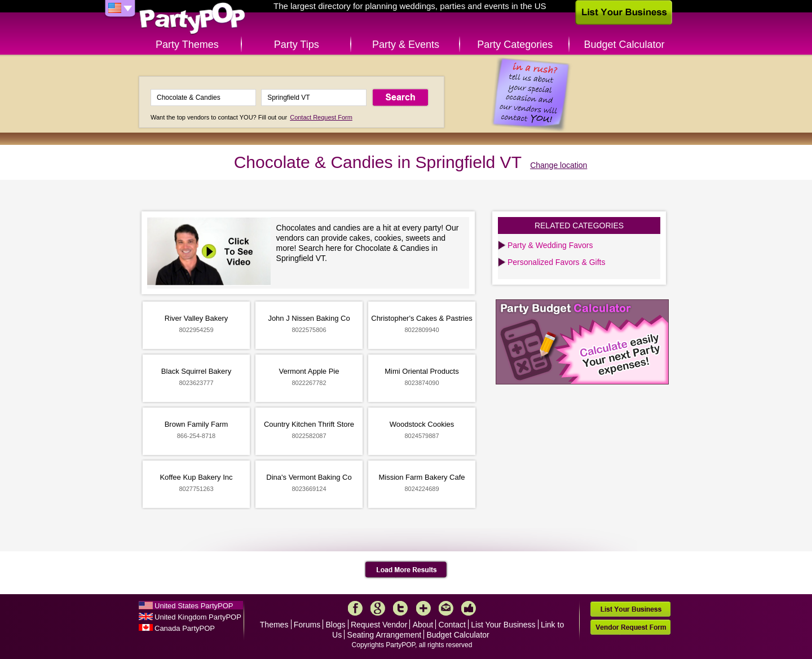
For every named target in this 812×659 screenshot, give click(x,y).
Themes (274, 625)
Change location (559, 165)
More (423, 608)
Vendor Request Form (630, 627)
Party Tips (297, 45)
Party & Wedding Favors (550, 245)
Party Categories (515, 45)
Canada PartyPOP (185, 628)
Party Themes (187, 45)
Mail (446, 608)
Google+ (378, 608)
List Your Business (503, 625)
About (423, 625)
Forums (307, 625)
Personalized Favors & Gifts (557, 262)
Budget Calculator (625, 45)
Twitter (400, 608)
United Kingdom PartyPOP (198, 617)
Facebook (355, 608)
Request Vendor (379, 625)
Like (469, 608)
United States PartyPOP (194, 606)
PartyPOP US (192, 19)
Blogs (336, 625)
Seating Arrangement (385, 635)
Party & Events (406, 45)
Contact (452, 625)
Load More (406, 570)
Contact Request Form (321, 117)
